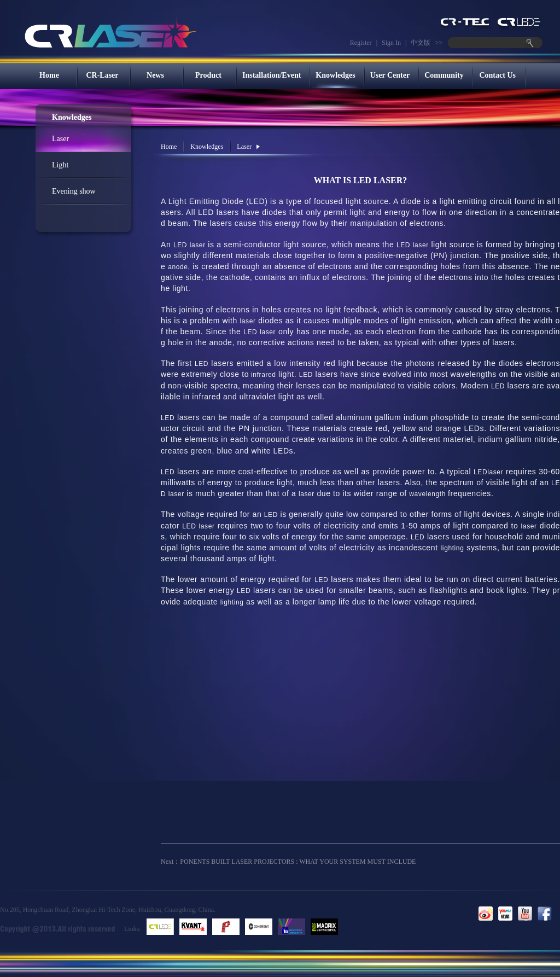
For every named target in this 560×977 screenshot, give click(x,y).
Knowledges (335, 75)
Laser (60, 139)
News (155, 75)
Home (49, 75)
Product (208, 75)
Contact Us (497, 75)
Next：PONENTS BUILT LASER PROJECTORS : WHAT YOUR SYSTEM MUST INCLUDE (288, 862)
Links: (133, 929)
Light (60, 165)
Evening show (74, 191)
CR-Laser (102, 75)
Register (361, 43)
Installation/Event (272, 75)
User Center (390, 75)
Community (444, 75)
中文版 (421, 43)
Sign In (391, 43)
